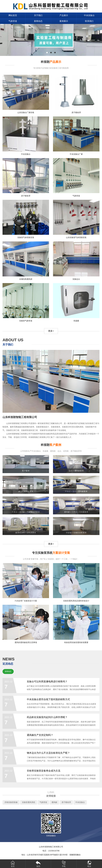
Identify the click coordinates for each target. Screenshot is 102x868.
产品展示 (64, 15)
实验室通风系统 (29, 802)
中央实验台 (89, 15)
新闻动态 (38, 21)
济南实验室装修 (11, 802)
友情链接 (51, 796)
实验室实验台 (75, 855)
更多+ (51, 331)
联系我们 (89, 21)
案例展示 (64, 21)
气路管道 (13, 21)
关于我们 (38, 15)
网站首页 (13, 15)
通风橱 (54, 802)
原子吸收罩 (66, 802)
